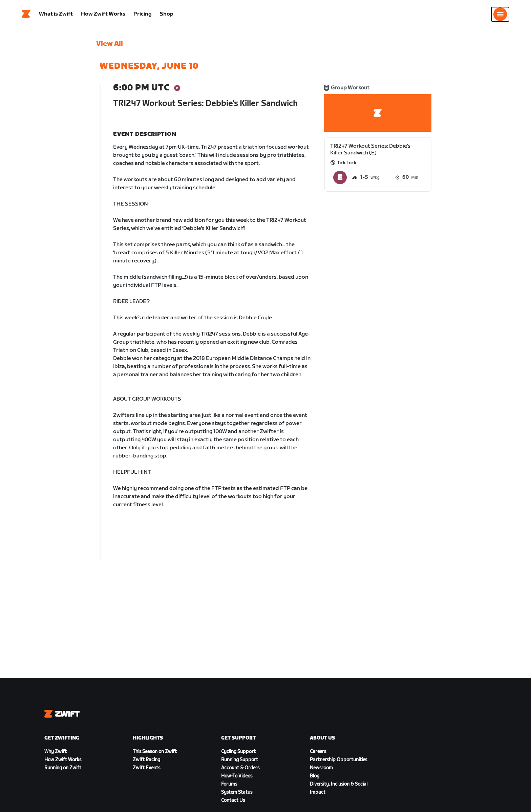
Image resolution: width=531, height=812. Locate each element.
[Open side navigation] (500, 15)
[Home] (26, 15)
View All (110, 46)
